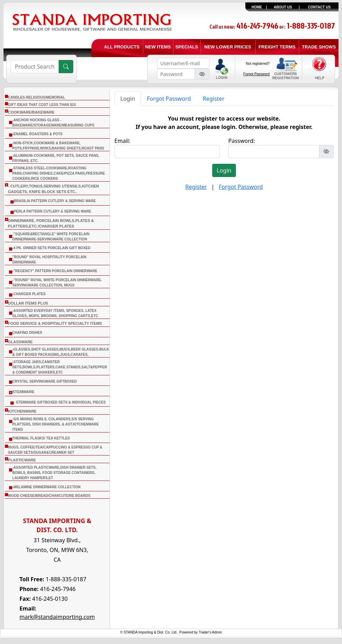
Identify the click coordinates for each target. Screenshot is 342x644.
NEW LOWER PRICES (228, 47)
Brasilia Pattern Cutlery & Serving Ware (55, 201)
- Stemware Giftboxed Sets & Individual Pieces (60, 402)
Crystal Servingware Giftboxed (44, 381)
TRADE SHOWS (319, 47)
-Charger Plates (29, 294)
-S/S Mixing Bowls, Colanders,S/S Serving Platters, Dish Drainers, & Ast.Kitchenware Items (55, 424)
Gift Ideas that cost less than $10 (42, 105)
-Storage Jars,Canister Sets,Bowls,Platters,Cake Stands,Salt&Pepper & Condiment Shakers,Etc (60, 367)
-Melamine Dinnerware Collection (46, 487)
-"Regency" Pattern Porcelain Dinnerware (55, 271)
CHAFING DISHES (27, 333)
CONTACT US (319, 7)
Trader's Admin (210, 632)
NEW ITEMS (158, 47)
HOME (257, 7)
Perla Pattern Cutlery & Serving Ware (52, 211)
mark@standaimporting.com (57, 617)
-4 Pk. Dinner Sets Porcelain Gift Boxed (51, 248)
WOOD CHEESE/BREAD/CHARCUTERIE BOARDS (49, 496)
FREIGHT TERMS (277, 47)
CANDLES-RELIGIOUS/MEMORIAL (37, 97)
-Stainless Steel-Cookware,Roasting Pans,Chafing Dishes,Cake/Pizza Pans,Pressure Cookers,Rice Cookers (58, 173)
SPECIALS (187, 47)
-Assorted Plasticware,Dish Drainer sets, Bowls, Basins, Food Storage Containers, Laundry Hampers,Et (54, 473)
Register (214, 99)
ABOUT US (283, 7)
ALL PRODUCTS (122, 47)
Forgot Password (256, 74)
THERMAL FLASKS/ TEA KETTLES (41, 438)
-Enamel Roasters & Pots (37, 134)
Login (128, 99)
